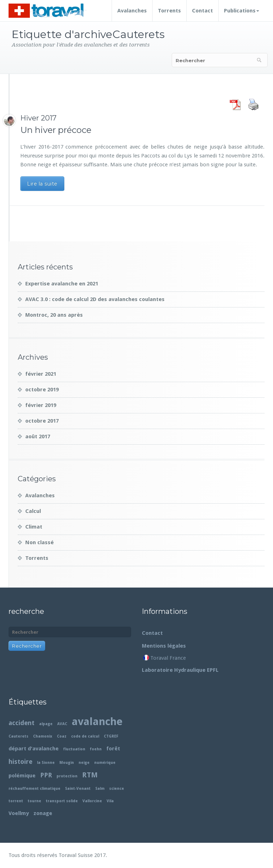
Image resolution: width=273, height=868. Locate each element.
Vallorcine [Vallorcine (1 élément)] (92, 801)
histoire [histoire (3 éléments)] (20, 762)
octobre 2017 (42, 421)
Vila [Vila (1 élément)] (110, 801)
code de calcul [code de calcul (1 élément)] (85, 736)
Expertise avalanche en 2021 (62, 284)
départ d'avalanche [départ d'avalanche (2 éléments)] (34, 749)
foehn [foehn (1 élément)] (96, 749)
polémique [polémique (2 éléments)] (22, 776)
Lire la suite (42, 184)
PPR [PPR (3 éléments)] (46, 775)
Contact (202, 11)
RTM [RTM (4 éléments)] (90, 775)
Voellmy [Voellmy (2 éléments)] (19, 813)
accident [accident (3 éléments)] (22, 723)
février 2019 (41, 405)
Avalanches (132, 11)
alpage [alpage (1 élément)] (46, 724)
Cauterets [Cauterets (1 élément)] (18, 736)
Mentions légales (164, 646)
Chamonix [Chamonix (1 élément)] (43, 736)
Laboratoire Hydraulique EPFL (180, 670)
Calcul (33, 511)
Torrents (169, 11)
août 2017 (38, 436)
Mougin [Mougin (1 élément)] (67, 763)
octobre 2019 (42, 390)
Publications (242, 11)
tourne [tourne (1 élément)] (34, 801)
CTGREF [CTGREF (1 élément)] (111, 736)
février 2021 (41, 374)
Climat (34, 527)
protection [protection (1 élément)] (67, 776)
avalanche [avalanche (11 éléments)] (97, 722)
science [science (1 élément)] (117, 789)
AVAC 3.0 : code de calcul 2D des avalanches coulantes (95, 299)
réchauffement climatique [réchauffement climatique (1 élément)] (34, 789)
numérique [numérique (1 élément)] (105, 763)
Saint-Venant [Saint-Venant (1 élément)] (78, 789)
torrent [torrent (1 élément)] (16, 801)
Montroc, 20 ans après (54, 315)
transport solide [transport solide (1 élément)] (62, 801)
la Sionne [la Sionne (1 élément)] (46, 763)
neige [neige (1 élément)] (84, 763)
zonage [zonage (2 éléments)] (43, 813)
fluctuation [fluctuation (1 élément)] (74, 749)
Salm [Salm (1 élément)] (100, 789)
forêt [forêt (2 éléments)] (113, 749)
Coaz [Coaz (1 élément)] (62, 736)
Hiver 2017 (38, 118)
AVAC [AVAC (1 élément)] (62, 724)
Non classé (39, 542)
